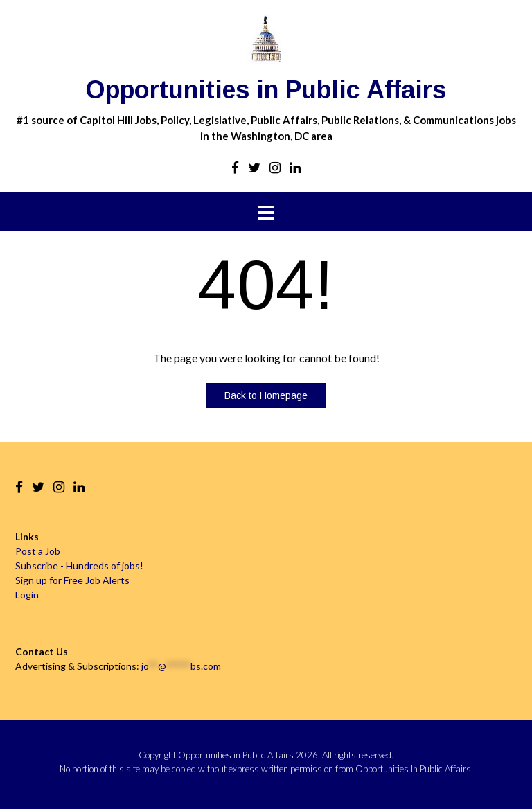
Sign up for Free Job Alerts (72, 580)
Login (27, 595)
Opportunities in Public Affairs (266, 90)
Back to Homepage (266, 395)
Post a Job (38, 551)
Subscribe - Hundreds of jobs (78, 566)
